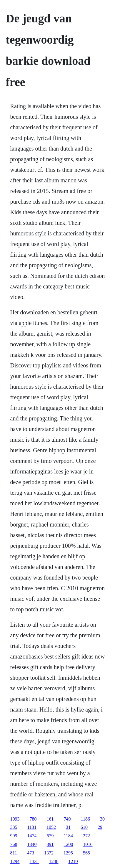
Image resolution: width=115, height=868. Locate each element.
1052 (51, 827)
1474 (32, 836)
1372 (49, 853)
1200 (69, 844)
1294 (15, 861)
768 (14, 844)
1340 (32, 844)
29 (100, 827)
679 (50, 836)
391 (50, 844)
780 (33, 819)
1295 (68, 853)
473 (31, 853)
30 (102, 819)
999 (14, 836)
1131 (32, 827)
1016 (88, 844)
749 (67, 819)
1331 (34, 861)
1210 (73, 861)
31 (68, 827)
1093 (15, 819)
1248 (54, 861)
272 (86, 836)
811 (14, 853)
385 (14, 827)
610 (84, 827)
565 (86, 853)
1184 (68, 836)
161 (50, 819)
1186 (85, 819)
